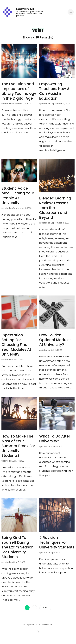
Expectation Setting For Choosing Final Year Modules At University (16, 345)
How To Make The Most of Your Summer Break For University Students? (18, 446)
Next (45, 608)
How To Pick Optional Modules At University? (55, 340)
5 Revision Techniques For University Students (57, 542)
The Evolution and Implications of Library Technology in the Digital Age (19, 91)
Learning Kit (25, 9)
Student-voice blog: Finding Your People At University (18, 196)
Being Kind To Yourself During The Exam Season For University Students (18, 547)
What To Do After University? (55, 439)
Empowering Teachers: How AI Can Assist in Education (55, 91)
